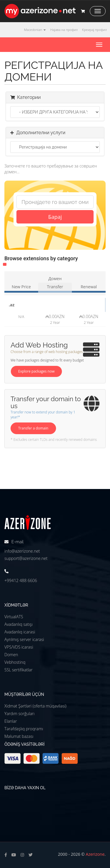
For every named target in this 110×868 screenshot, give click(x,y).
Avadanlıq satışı (18, 624)
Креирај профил (94, 30)
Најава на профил (64, 30)
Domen (11, 655)
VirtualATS (14, 617)
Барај (55, 217)
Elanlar (11, 721)
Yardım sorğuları (20, 714)
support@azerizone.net (26, 558)
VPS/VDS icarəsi (19, 647)
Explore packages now (36, 371)
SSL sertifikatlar (18, 670)
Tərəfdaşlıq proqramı (24, 729)
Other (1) (5, 264)
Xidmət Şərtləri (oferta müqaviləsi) (35, 706)
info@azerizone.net (22, 551)
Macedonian (35, 30)
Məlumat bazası (19, 736)
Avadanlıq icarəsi (20, 632)
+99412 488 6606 (21, 580)
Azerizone (95, 854)
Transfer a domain (33, 428)
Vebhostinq (15, 662)
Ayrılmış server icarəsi (24, 639)
